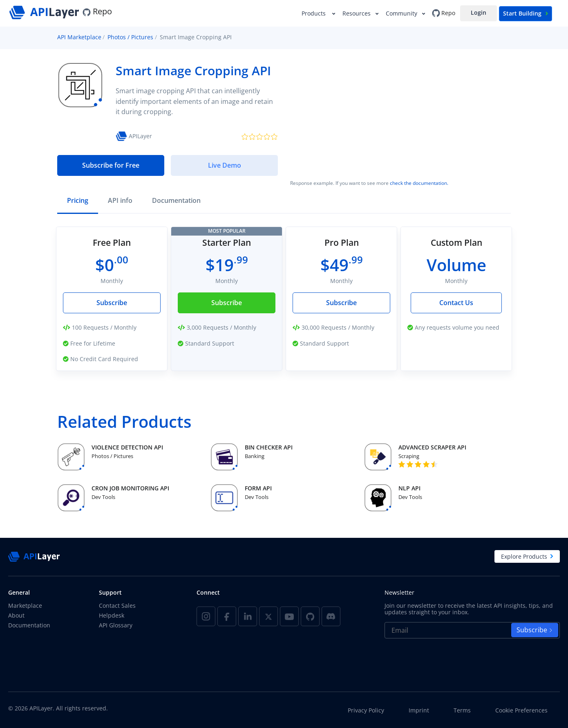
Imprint (419, 710)
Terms (462, 710)
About (16, 615)
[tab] (78, 201)
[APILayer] (45, 11)
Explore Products (527, 556)
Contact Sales (117, 606)
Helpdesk (112, 615)
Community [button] (402, 13)
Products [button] (315, 13)
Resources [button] (357, 13)
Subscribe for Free (111, 165)
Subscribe (112, 303)
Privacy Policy (366, 710)
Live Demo (225, 165)
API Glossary (116, 625)
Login (479, 12)
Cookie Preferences (521, 710)
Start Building (526, 13)
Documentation (29, 625)
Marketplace (25, 606)
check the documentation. (419, 183)
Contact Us (456, 303)
